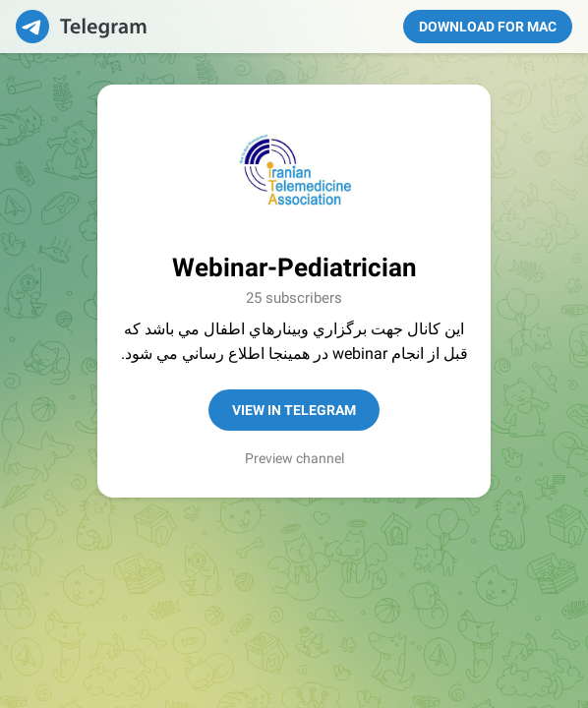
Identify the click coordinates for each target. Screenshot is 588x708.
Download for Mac (488, 27)
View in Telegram (294, 410)
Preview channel (294, 458)
